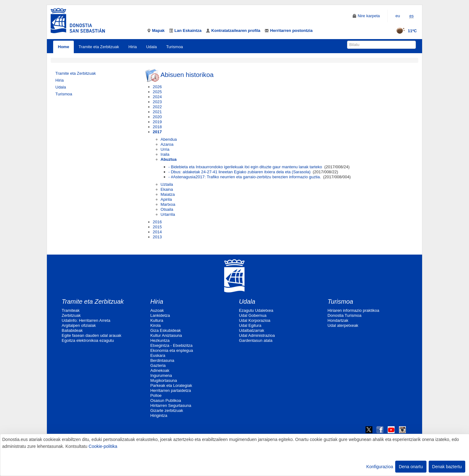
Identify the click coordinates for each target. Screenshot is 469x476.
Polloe (156, 395)
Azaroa (167, 144)
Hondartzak (338, 320)
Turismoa (174, 47)
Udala (151, 47)
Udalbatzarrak (252, 330)
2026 (157, 87)
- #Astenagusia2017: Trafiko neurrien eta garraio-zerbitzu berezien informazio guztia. (245, 177)
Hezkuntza (160, 340)
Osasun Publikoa (166, 400)
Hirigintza (159, 415)
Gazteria (158, 365)
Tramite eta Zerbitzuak (99, 47)
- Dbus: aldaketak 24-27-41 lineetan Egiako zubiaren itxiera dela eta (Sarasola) (240, 172)
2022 (157, 107)
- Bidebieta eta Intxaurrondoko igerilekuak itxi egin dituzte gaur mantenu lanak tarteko (245, 167)
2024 (157, 97)
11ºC (404, 31)
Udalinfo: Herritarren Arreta (86, 320)
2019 (157, 122)
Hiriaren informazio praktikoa (353, 310)
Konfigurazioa (380, 467)
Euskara (158, 355)
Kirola (156, 325)
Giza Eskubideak (166, 330)
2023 (157, 102)
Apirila (166, 199)
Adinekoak (160, 370)
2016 (157, 222)
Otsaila (167, 209)
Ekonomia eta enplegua (172, 350)
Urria (165, 149)
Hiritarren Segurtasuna (171, 405)
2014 (157, 232)
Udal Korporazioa (255, 320)
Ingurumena (161, 375)
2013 (157, 237)
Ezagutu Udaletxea (256, 310)
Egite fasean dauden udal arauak (91, 335)
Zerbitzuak (71, 315)
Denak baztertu (447, 467)
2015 (157, 227)
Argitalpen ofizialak (79, 325)
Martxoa (168, 204)
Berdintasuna (162, 360)
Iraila (165, 154)
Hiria (133, 47)
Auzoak (157, 310)
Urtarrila (168, 214)
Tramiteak (71, 310)
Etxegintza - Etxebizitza (171, 345)
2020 (157, 117)
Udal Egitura (250, 325)
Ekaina (167, 189)
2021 (157, 112)
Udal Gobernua (253, 315)
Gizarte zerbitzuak (167, 410)
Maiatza (168, 194)
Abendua (169, 139)
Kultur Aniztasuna (166, 335)
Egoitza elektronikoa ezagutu (88, 340)
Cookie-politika (103, 446)
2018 (157, 127)
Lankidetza (160, 315)
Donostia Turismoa (345, 315)
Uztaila (167, 184)
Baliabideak (72, 330)
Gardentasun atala (256, 340)
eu (398, 16)
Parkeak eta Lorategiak (171, 385)
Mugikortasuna (164, 380)
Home (63, 47)
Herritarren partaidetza (171, 390)
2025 (157, 92)
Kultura (157, 320)
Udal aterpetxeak (343, 325)
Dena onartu (411, 467)
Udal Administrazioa (257, 335)
